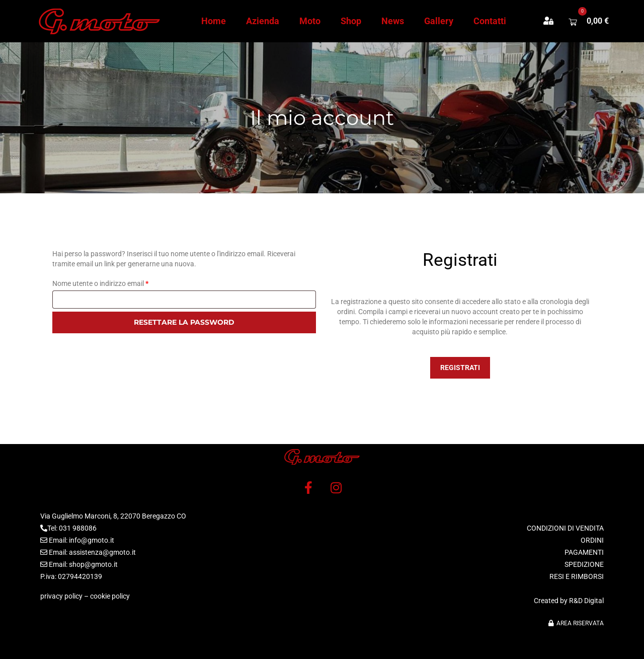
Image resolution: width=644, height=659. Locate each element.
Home (214, 21)
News (393, 21)
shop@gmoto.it (93, 564)
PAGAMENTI (584, 552)
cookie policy (110, 596)
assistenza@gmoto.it (102, 552)
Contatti (490, 21)
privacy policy (61, 596)
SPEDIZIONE (584, 564)
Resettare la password (184, 322)
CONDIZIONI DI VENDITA (565, 528)
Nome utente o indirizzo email (114, 283)
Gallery (439, 21)
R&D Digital (586, 601)
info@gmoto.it (92, 540)
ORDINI (592, 540)
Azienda (263, 21)
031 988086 (78, 528)
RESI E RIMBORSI (577, 576)
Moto (310, 21)
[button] (553, 21)
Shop (351, 21)
